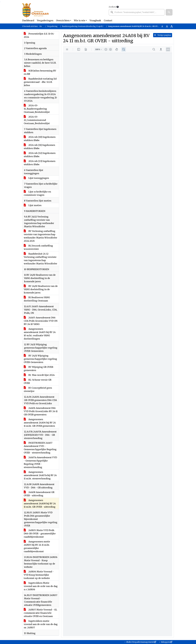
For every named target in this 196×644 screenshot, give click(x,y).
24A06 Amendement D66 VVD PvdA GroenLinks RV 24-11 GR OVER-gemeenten (41, 411)
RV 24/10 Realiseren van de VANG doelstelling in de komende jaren (41, 289)
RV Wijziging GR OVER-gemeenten (39, 369)
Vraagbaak (95, 20)
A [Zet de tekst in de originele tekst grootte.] (162, 26)
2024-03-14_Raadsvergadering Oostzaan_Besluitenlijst (37, 109)
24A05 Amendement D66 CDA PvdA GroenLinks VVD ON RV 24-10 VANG (41, 321)
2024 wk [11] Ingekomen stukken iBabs (39, 147)
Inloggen (166, 642)
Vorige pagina (163, 35)
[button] (169, 12)
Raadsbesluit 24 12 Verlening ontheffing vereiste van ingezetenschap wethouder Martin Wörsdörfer (40, 259)
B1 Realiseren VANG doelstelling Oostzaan (37, 299)
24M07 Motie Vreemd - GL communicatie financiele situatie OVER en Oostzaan (40, 613)
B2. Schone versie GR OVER (38, 381)
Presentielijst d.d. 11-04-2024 (39, 35)
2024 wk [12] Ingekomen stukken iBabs (40, 155)
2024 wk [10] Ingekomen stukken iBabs (40, 139)
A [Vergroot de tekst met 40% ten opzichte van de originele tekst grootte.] (172, 26)
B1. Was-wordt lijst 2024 (39, 375)
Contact (108, 20)
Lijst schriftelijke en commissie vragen (37, 193)
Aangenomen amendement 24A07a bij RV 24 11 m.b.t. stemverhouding (40, 475)
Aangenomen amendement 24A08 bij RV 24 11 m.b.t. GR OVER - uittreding (40, 503)
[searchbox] (137, 12)
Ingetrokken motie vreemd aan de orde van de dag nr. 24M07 (41, 624)
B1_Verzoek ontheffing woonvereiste (38, 247)
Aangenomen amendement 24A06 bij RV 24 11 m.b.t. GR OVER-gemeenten (40, 423)
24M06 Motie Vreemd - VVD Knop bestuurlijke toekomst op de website (39, 575)
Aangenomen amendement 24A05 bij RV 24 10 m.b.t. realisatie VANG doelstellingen (40, 334)
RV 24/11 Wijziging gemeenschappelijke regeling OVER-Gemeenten (40, 359)
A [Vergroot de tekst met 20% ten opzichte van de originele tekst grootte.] (167, 26)
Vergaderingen (45, 20)
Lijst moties (33, 205)
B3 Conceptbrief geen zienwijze (38, 389)
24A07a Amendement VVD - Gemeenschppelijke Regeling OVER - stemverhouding (40, 462)
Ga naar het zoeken (0, 2)
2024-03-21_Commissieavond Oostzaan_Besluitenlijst (37, 120)
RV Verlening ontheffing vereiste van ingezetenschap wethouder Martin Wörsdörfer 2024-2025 (40, 236)
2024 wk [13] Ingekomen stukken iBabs (40, 163)
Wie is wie (80, 20)
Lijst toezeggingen (36, 178)
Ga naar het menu (1, 2)
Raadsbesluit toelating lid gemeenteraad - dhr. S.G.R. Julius (40, 82)
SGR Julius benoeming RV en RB (40, 72)
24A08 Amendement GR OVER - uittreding (39, 494)
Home (42, 26)
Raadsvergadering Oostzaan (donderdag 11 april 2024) (84, 26)
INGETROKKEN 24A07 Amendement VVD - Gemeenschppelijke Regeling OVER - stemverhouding (40, 448)
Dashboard (28, 20)
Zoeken (112, 7)
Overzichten (63, 20)
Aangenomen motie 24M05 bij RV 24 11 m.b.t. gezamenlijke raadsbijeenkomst (37, 546)
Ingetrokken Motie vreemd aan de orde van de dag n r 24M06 (41, 586)
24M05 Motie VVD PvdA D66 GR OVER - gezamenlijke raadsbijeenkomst (40, 534)
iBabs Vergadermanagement (141, 642)
